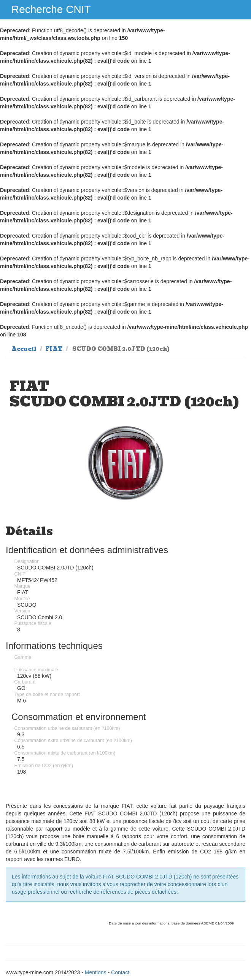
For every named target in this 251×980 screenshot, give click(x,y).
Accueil (24, 349)
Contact (120, 972)
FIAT (54, 349)
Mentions (96, 972)
